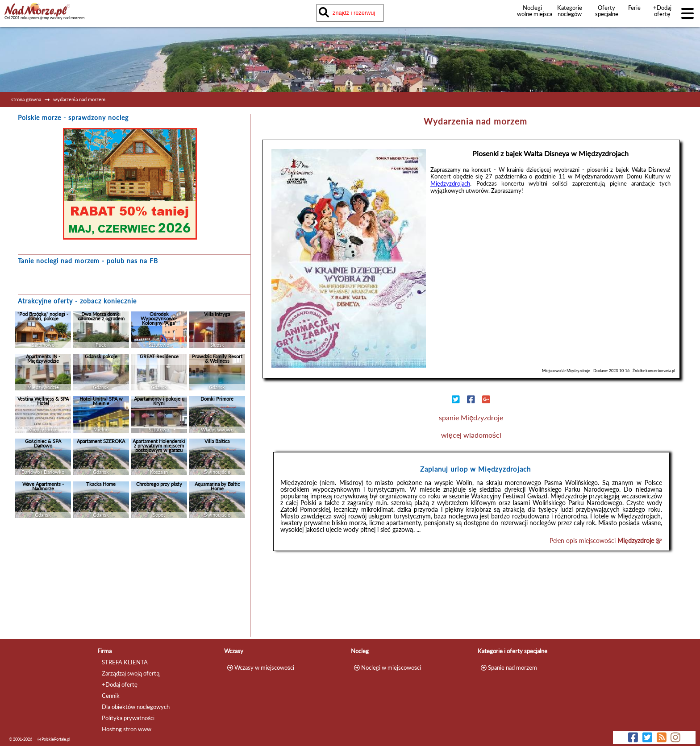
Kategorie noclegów (570, 11)
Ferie (634, 8)
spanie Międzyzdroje (471, 417)
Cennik (111, 696)
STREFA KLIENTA (125, 662)
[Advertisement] (130, 580)
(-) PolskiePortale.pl (54, 739)
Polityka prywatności (128, 718)
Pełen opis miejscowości (606, 541)
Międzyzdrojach (450, 183)
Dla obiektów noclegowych (136, 707)
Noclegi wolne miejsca (532, 11)
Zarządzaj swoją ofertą (131, 673)
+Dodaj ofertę (662, 11)
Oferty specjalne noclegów (607, 14)
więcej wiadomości (471, 435)
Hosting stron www (127, 729)
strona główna (26, 99)
